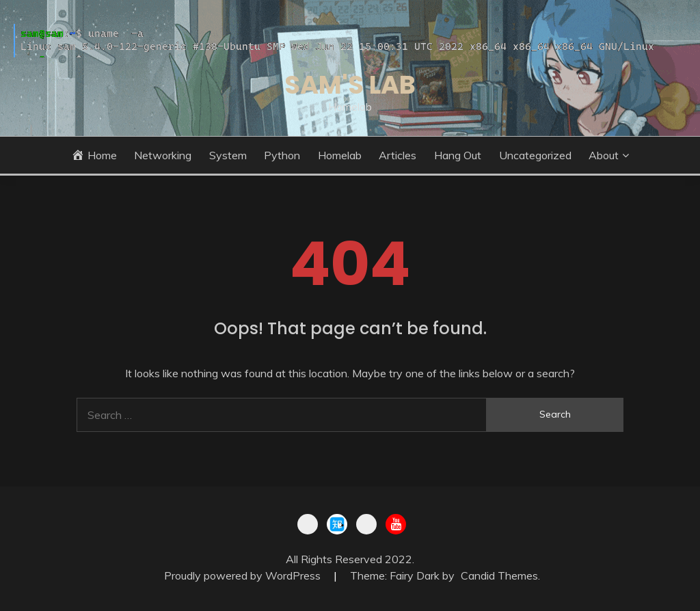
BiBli (308, 524)
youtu (396, 524)
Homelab (340, 155)
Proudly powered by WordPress (244, 575)
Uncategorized (535, 155)
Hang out (458, 155)
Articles (398, 155)
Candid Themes (499, 575)
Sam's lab (350, 85)
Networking (163, 155)
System (228, 155)
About (604, 155)
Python (282, 155)
